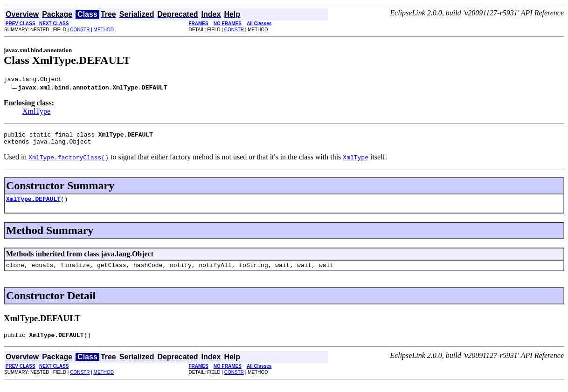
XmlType (36, 113)
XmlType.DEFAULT (33, 204)
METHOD (104, 30)
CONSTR (80, 30)
